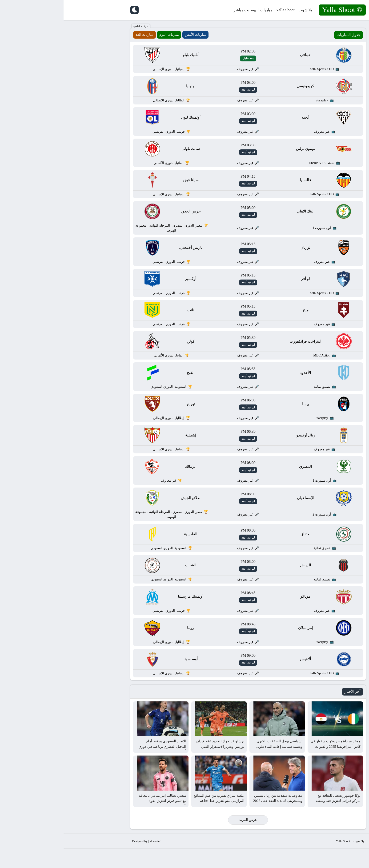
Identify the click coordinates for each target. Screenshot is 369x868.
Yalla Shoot (222, 10)
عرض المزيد (185, 840)
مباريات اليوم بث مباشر (189, 10)
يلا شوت (242, 10)
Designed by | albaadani (83, 861)
